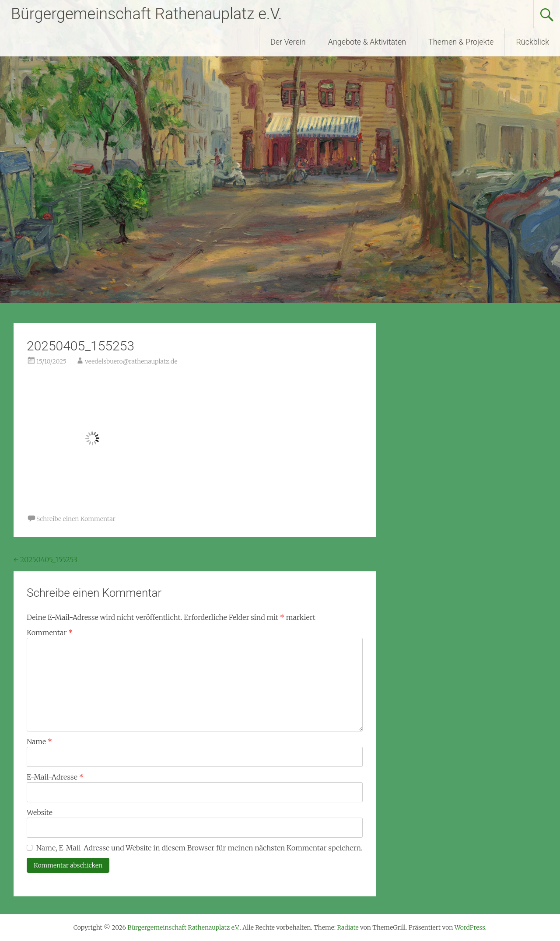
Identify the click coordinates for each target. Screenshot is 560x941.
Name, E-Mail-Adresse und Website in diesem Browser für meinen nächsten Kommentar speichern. (199, 848)
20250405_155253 (45, 560)
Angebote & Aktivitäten (367, 42)
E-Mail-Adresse (55, 777)
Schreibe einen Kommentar (76, 519)
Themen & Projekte (461, 42)
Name (39, 742)
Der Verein (288, 42)
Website (40, 812)
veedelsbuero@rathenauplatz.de (131, 361)
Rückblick (532, 42)
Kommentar (50, 633)
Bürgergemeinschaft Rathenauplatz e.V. (146, 14)
